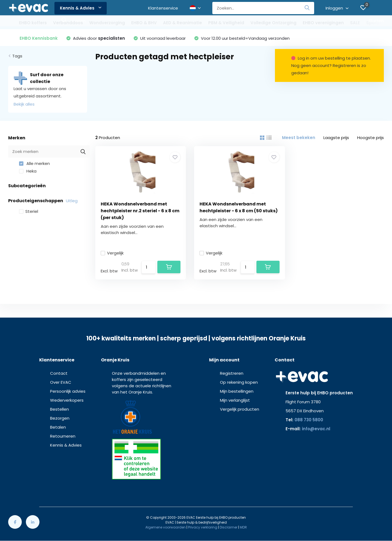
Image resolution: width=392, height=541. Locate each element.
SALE (355, 23)
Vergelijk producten (240, 409)
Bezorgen (60, 418)
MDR (243, 527)
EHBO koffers (33, 23)
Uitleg (72, 201)
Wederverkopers (67, 400)
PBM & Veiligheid (226, 23)
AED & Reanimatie (183, 23)
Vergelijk (112, 253)
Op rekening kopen (239, 382)
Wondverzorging (107, 23)
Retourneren (63, 436)
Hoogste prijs (370, 138)
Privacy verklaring (203, 527)
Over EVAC (61, 382)
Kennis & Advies (81, 8)
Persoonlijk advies (68, 391)
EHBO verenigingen (323, 23)
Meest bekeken (299, 138)
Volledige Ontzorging (273, 23)
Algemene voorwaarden (166, 527)
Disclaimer (229, 527)
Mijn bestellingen (237, 391)
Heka (28, 171)
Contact (59, 373)
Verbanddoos (68, 23)
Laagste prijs (336, 138)
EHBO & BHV (144, 23)
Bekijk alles (24, 104)
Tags (17, 56)
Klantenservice (163, 8)
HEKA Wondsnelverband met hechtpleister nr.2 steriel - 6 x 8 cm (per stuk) (140, 211)
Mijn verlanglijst (235, 400)
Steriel (29, 211)
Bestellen (59, 409)
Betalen (58, 427)
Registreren (232, 373)
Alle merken (34, 163)
